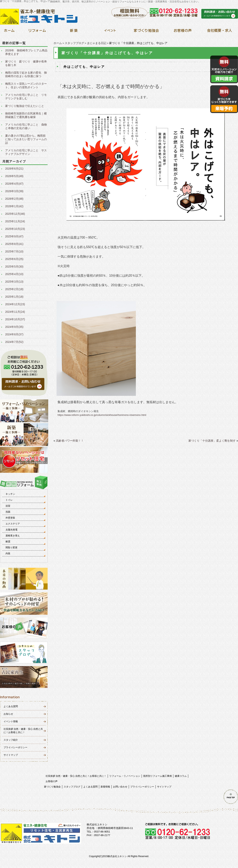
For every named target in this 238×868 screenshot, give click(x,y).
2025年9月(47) (14, 236)
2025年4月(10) (14, 274)
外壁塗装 (10, 518)
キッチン (10, 494)
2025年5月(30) (14, 267)
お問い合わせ (120, 787)
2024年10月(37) (15, 319)
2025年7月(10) (14, 251)
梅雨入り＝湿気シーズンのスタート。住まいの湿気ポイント (26, 85)
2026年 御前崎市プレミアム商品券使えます (26, 52)
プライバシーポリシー (15, 747)
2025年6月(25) (14, 259)
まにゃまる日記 (97, 43)
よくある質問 (11, 706)
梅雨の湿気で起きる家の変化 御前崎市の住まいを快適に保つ (26, 74)
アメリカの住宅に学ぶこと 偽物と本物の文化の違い (26, 126)
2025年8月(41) (14, 244)
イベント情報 (11, 721)
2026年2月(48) (14, 199)
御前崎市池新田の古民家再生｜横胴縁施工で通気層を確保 (26, 115)
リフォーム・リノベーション (125, 776)
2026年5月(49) (14, 176)
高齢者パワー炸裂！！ (70, 441)
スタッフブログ (74, 43)
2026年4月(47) (14, 184)
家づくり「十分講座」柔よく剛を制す (212, 441)
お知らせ (8, 714)
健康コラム (181, 776)
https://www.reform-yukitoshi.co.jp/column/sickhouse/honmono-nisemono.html (102, 415)
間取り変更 (12, 548)
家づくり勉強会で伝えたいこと (25, 106)
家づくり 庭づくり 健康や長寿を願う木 (26, 63)
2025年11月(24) (15, 221)
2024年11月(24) (15, 312)
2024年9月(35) (14, 327)
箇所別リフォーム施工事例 (157, 776)
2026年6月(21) (14, 169)
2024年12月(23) (15, 304)
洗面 (8, 512)
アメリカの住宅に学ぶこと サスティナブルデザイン (26, 152)
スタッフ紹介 (11, 740)
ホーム (58, 43)
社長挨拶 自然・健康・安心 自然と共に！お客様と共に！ (76, 776)
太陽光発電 (12, 530)
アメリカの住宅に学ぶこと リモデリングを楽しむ (26, 97)
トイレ (9, 500)
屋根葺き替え (13, 536)
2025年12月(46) (15, 214)
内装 (8, 553)
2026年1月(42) (14, 206)
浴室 (8, 506)
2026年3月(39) (14, 191)
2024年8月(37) (14, 334)
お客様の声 (52, 781)
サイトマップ (11, 755)
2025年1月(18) (14, 297)
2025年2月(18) (14, 289)
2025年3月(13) (14, 282)
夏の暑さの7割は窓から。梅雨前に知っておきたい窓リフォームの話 (26, 139)
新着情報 (105, 787)
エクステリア (13, 524)
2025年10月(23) (15, 229)
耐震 (8, 542)
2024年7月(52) (14, 342)
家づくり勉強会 (52, 787)
